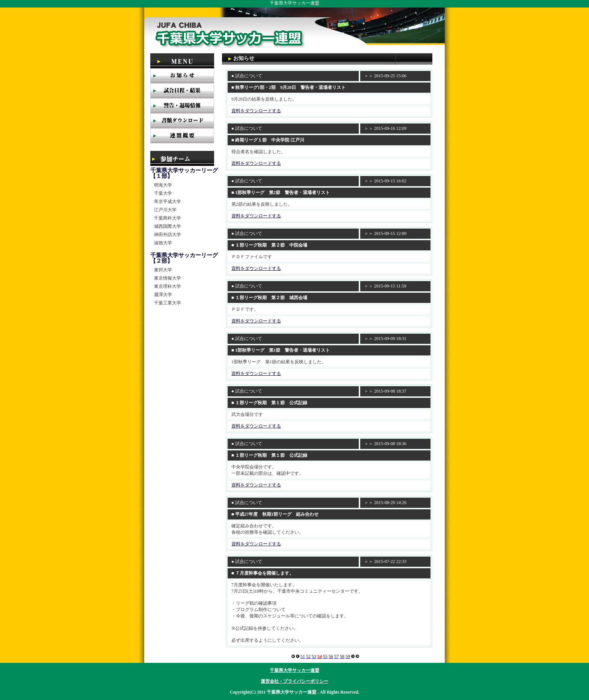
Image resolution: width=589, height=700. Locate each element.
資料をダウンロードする (256, 111)
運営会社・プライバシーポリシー (294, 681)
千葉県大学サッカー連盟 (294, 670)
